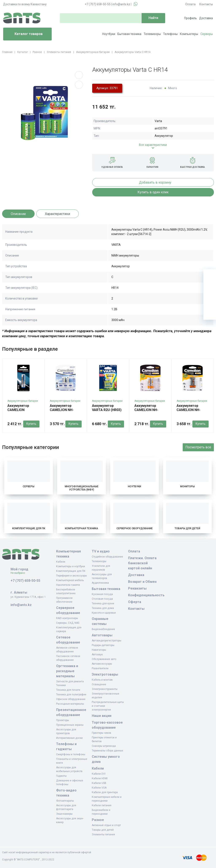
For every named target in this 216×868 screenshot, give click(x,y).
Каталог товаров (25, 34)
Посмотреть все (198, 447)
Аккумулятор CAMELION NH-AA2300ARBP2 (62, 410)
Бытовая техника (129, 34)
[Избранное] (210, 288)
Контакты (206, 4)
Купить (31, 424)
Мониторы (187, 486)
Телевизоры (152, 34)
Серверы (207, 34)
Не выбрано (19, 573)
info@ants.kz (121, 4)
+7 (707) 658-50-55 (98, 4)
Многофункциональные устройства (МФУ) (82, 488)
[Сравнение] (210, 301)
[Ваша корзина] (210, 275)
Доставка (206, 18)
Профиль (190, 18)
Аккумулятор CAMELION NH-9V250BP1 (188, 410)
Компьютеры (189, 34)
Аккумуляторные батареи (23, 401)
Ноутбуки (109, 34)
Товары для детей (187, 528)
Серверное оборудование (135, 528)
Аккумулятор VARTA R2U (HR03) (107, 408)
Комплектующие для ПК (29, 528)
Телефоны (170, 34)
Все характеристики (153, 145)
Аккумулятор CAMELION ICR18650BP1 (18, 410)
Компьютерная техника (82, 528)
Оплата (190, 4)
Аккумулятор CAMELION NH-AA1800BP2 (146, 410)
